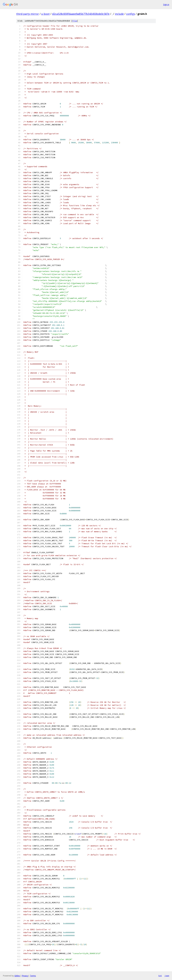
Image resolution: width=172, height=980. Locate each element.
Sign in (166, 4)
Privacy (25, 976)
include (119, 14)
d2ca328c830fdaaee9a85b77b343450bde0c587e (81, 14)
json (167, 976)
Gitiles (17, 976)
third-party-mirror (28, 14)
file (75, 21)
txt (160, 976)
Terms (33, 976)
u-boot (45, 14)
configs (131, 14)
